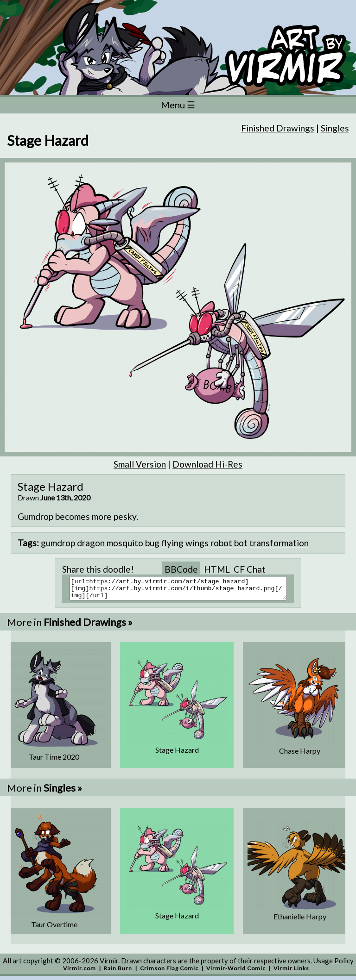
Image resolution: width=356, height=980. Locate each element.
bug (152, 543)
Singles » (63, 792)
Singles (335, 128)
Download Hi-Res (207, 464)
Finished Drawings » (88, 626)
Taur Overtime (54, 928)
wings (197, 543)
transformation (279, 543)
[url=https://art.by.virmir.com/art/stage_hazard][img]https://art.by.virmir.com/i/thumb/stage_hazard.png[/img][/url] (184, 591)
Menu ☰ (178, 105)
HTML (217, 569)
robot (221, 543)
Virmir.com (79, 972)
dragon (91, 543)
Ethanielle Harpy (300, 921)
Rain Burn (118, 972)
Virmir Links (291, 972)
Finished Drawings (278, 128)
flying (172, 543)
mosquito (125, 543)
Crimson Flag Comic (169, 972)
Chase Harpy (300, 755)
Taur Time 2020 (54, 761)
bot (241, 543)
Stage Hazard (177, 754)
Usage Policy (334, 965)
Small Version (140, 464)
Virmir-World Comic (236, 972)
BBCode (181, 569)
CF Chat (250, 569)
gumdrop (58, 543)
